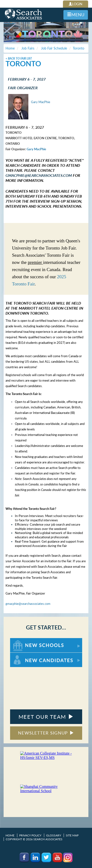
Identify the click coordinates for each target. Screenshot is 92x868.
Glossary (54, 835)
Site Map (72, 835)
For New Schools (23, 640)
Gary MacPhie (41, 102)
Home (10, 835)
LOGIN (76, 4)
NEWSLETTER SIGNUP (46, 733)
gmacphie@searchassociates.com (39, 175)
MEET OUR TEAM (46, 717)
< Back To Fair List (19, 58)
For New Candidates (25, 655)
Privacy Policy (30, 835)
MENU (76, 15)
